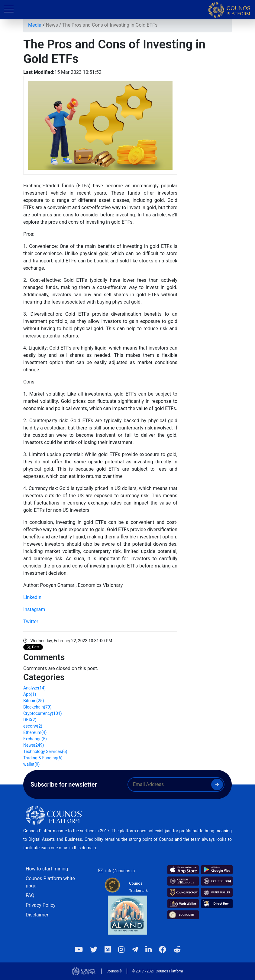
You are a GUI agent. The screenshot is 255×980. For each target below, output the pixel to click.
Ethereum (35, 732)
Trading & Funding (43, 758)
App (30, 694)
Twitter (31, 622)
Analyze (34, 688)
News (52, 25)
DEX (30, 720)
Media (35, 25)
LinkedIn (32, 597)
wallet (32, 764)
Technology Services (45, 751)
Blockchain (37, 707)
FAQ (30, 895)
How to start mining (47, 869)
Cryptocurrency (43, 713)
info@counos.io (120, 871)
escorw (33, 726)
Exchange (35, 739)
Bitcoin (34, 701)
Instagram (34, 609)
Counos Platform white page (50, 882)
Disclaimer (37, 915)
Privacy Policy (41, 905)
